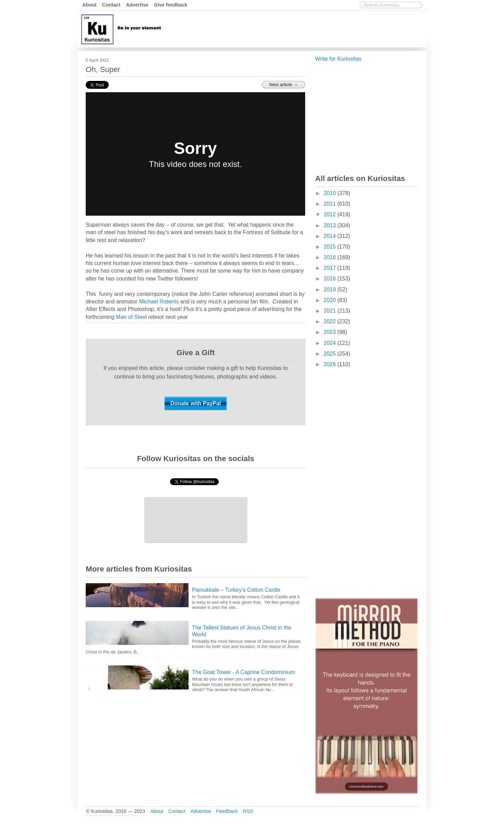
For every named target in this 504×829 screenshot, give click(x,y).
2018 (331, 279)
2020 (331, 300)
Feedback (227, 811)
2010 (331, 193)
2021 (331, 311)
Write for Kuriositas (338, 59)
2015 (331, 247)
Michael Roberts (159, 302)
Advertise (137, 5)
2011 (331, 204)
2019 (331, 290)
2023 (331, 332)
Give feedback (171, 5)
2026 (331, 364)
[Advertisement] (300, 28)
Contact (111, 5)
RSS (248, 811)
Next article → (284, 85)
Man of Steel (131, 317)
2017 (331, 268)
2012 (331, 214)
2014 (331, 236)
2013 (331, 225)
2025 (331, 354)
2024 (331, 343)
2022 (331, 321)
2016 (331, 257)
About (89, 5)
